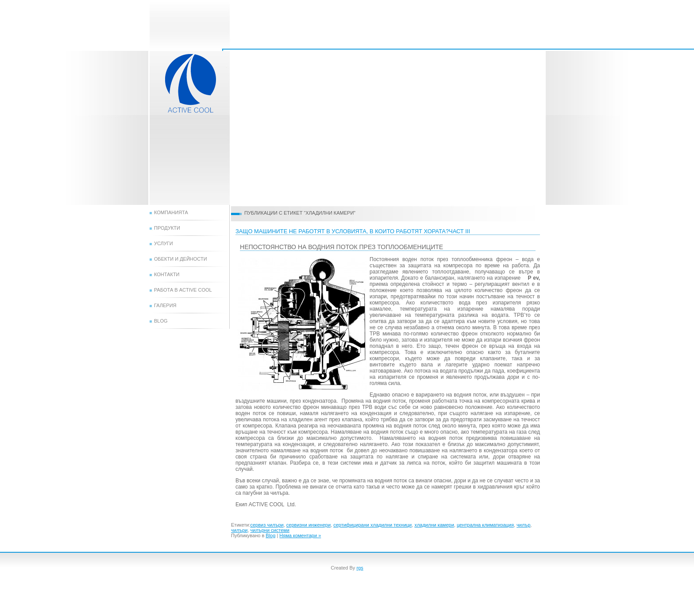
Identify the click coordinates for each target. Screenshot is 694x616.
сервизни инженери (308, 525)
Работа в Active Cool (183, 290)
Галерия (165, 305)
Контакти (167, 274)
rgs (360, 568)
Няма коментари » (300, 535)
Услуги (164, 243)
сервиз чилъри (267, 525)
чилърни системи (270, 530)
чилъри (239, 530)
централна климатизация (485, 525)
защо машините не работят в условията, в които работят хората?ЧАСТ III (353, 231)
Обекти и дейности (181, 259)
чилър (523, 525)
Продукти (167, 228)
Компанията (171, 212)
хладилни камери (434, 525)
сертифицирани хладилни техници (372, 525)
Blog (161, 321)
